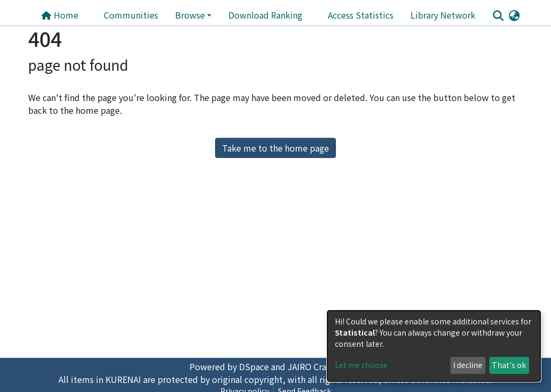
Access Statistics (361, 15)
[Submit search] (499, 15)
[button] (515, 15)
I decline (468, 365)
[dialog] (434, 346)
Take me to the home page (275, 148)
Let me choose (361, 365)
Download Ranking (265, 15)
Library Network (443, 15)
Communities (131, 15)
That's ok (509, 365)
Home (60, 15)
